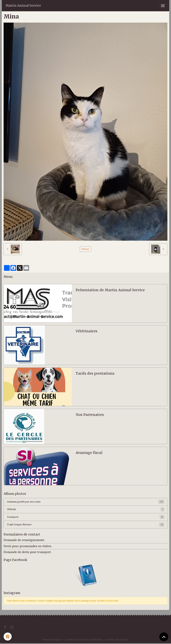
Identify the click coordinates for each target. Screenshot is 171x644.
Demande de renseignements (24, 540)
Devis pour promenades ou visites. (28, 546)
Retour (85, 249)
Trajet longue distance (86, 525)
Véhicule (86, 509)
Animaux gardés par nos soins (86, 502)
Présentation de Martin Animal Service (110, 290)
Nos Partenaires (90, 415)
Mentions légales (52, 640)
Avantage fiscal (89, 453)
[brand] (23, 6)
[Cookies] (8, 637)
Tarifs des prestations (95, 373)
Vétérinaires (86, 331)
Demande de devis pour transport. (28, 552)
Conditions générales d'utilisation (84, 640)
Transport (86, 517)
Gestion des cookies (117, 640)
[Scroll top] (164, 637)
